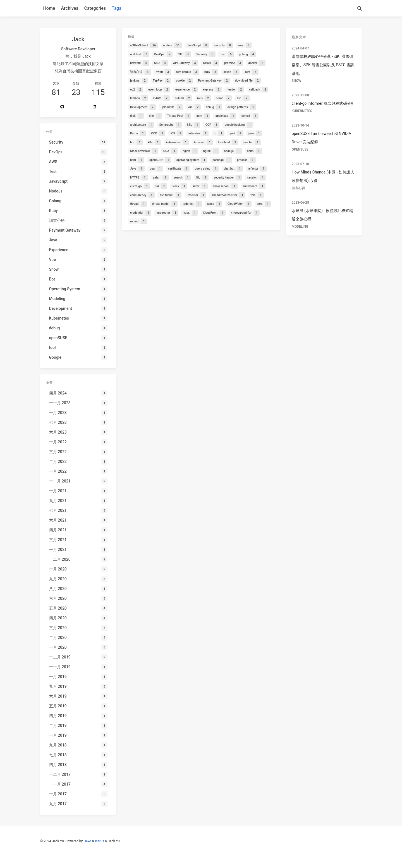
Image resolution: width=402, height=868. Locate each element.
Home (49, 8)
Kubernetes (302, 111)
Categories (95, 8)
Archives (70, 8)
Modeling (300, 227)
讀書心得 (298, 188)
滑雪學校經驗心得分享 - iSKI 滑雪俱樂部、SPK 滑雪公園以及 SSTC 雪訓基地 (323, 65)
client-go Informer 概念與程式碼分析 (323, 103)
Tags (117, 8)
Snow (296, 81)
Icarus (100, 841)
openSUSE (300, 149)
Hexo (87, 841)
